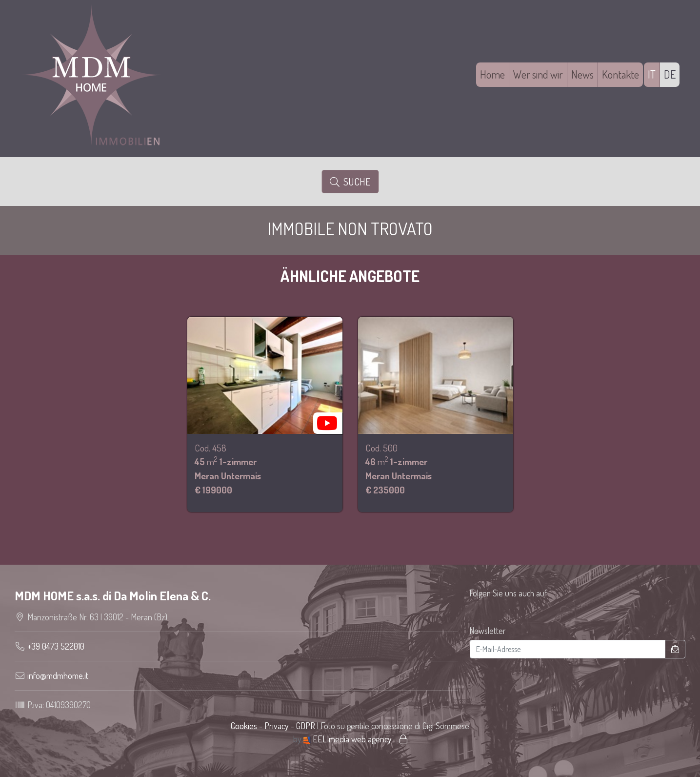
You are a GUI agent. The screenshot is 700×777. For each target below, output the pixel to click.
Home (492, 74)
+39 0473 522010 (56, 646)
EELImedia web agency (349, 739)
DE (670, 74)
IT (652, 74)
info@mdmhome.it (58, 675)
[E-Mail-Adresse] (568, 649)
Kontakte (620, 74)
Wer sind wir (538, 74)
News (582, 74)
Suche (350, 182)
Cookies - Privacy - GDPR (273, 726)
